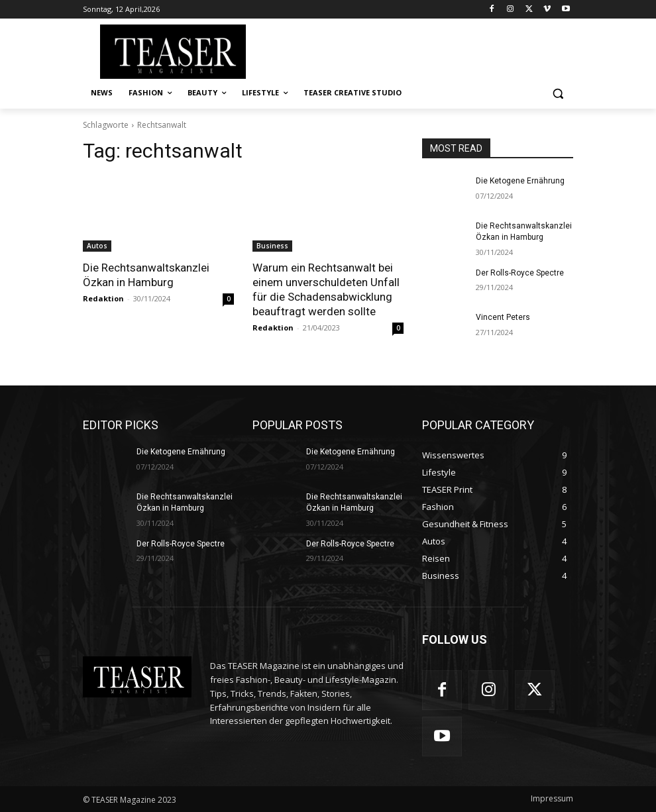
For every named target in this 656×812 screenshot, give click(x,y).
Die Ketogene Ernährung (520, 181)
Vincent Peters (503, 317)
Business (272, 246)
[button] (558, 93)
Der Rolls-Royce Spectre (520, 273)
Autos (97, 246)
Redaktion (103, 298)
